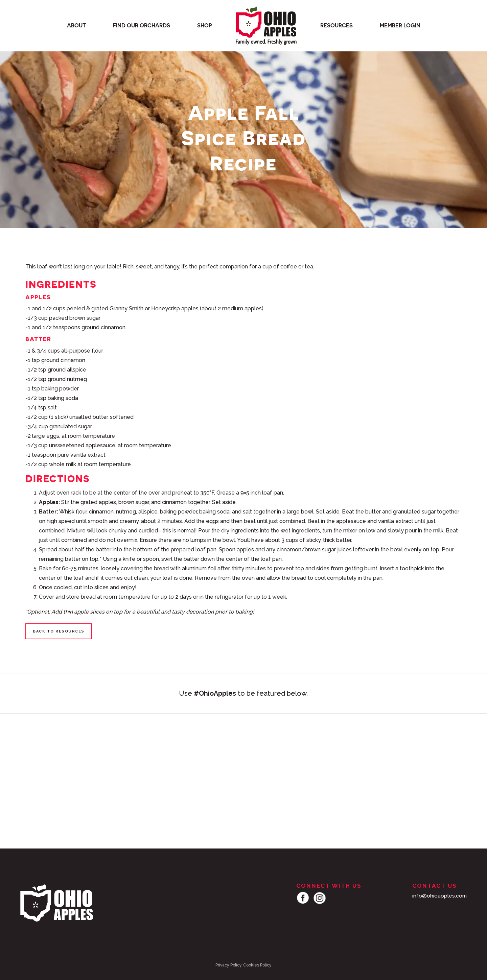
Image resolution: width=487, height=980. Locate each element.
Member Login (400, 26)
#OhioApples (215, 693)
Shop (205, 26)
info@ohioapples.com (439, 895)
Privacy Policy (229, 965)
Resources (337, 26)
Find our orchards (142, 26)
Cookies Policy (257, 965)
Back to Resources (59, 631)
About (76, 26)
